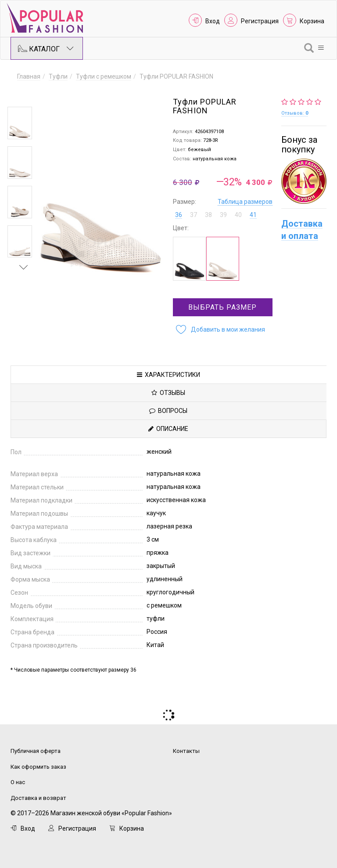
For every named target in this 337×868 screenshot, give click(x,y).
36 (179, 215)
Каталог (46, 48)
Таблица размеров (245, 202)
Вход (213, 21)
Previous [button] (24, 94)
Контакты (186, 751)
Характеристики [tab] (168, 375)
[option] (20, 123)
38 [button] (208, 215)
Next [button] (24, 267)
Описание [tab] (168, 429)
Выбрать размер (222, 307)
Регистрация (260, 21)
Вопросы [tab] (168, 411)
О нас (18, 782)
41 (253, 215)
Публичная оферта (36, 751)
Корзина (312, 21)
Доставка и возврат (38, 798)
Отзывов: (295, 113)
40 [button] (238, 215)
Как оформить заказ (38, 767)
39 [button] (223, 215)
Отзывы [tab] (168, 393)
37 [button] (194, 215)
